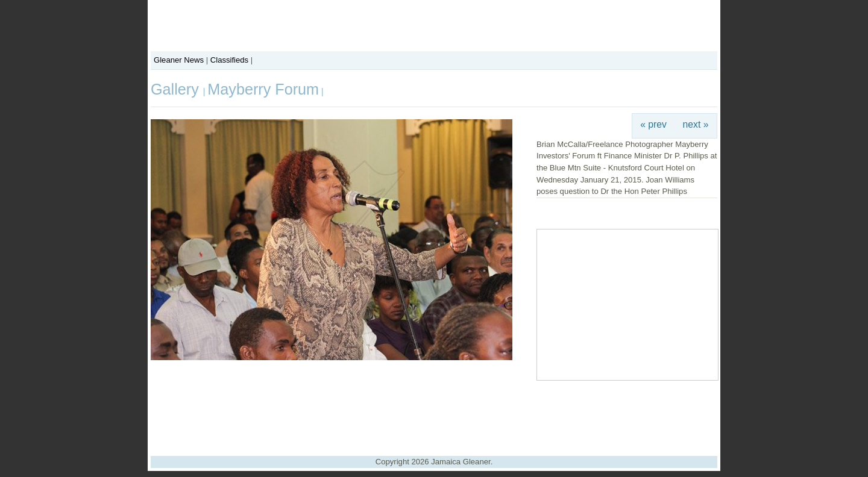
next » (696, 124)
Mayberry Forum (263, 89)
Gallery (177, 89)
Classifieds (229, 60)
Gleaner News (179, 60)
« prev (653, 124)
